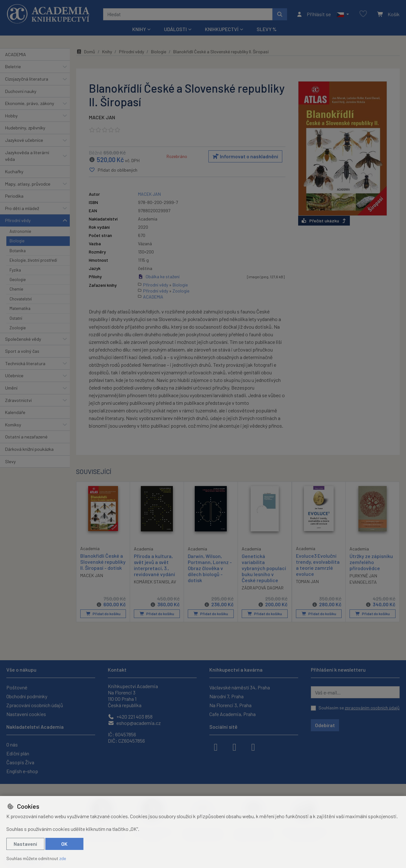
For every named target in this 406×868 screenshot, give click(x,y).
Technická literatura (25, 363)
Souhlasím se (359, 708)
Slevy (10, 461)
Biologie (17, 241)
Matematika (20, 308)
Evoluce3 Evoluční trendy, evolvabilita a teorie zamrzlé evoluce (318, 565)
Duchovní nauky (21, 91)
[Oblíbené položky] (363, 14)
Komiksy (13, 425)
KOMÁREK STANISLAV (155, 582)
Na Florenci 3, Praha (230, 705)
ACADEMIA (16, 54)
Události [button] (175, 29)
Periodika (14, 196)
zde (63, 858)
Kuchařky (14, 171)
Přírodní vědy (18, 220)
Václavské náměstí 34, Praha (240, 687)
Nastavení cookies (26, 714)
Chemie (16, 289)
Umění (11, 388)
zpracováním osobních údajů (372, 708)
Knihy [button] (139, 29)
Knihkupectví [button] (222, 29)
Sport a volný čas (22, 351)
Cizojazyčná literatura (27, 79)
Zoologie (18, 328)
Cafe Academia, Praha (232, 714)
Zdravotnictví (18, 400)
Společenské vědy (23, 339)
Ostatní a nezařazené (26, 437)
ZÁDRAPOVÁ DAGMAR (263, 588)
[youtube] (253, 746)
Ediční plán (18, 753)
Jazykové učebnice (24, 140)
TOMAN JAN (307, 581)
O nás (12, 744)
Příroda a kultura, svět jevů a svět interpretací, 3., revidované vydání (154, 565)
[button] (343, 14)
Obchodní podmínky (27, 696)
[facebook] (216, 746)
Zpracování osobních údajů (35, 705)
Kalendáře (15, 412)
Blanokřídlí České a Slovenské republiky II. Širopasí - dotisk (103, 561)
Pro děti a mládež (22, 208)
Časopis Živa (20, 762)
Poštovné (17, 687)
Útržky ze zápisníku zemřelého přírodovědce (371, 562)
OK (64, 844)
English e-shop (22, 771)
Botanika (18, 251)
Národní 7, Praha (226, 696)
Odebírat (325, 725)
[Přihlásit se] (314, 14)
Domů (86, 52)
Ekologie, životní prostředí (33, 260)
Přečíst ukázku (324, 221)
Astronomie (20, 231)
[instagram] (234, 746)
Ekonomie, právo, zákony (30, 103)
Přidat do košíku (103, 614)
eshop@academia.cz (134, 723)
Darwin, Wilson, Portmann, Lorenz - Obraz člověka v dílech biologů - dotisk (210, 568)
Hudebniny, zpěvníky (25, 128)
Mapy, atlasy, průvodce (28, 184)
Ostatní (16, 318)
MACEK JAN (102, 117)
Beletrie (13, 66)
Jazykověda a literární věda (27, 156)
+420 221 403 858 (130, 717)
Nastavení (25, 844)
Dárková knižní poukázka (29, 449)
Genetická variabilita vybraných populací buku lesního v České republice (264, 568)
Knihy (107, 52)
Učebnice (14, 375)
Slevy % (267, 29)
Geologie (18, 279)
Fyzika (15, 270)
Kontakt (117, 670)
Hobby (11, 116)
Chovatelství (21, 299)
